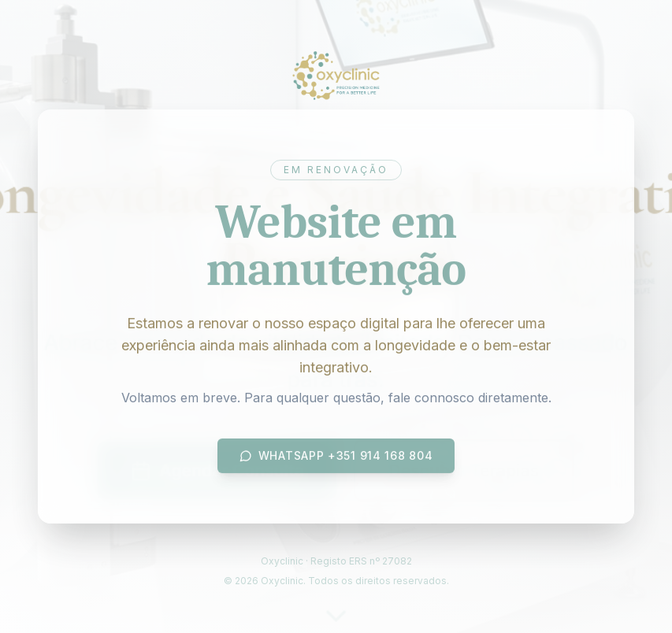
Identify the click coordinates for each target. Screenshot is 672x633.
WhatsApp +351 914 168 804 (336, 457)
